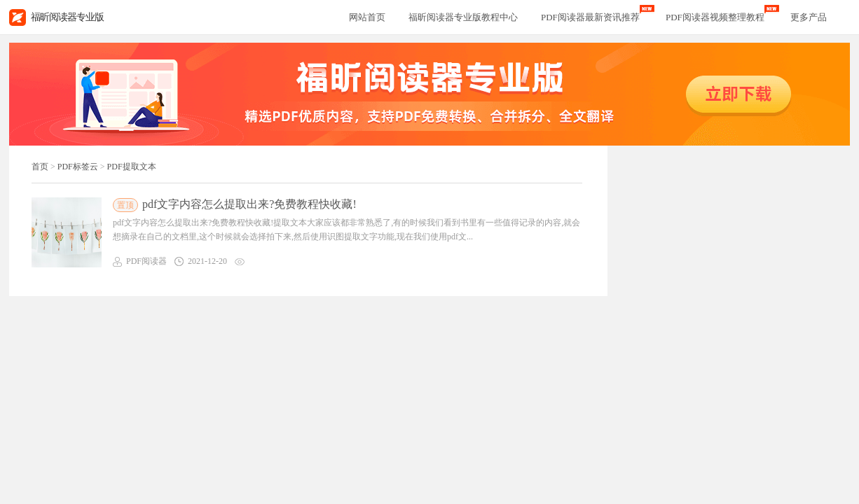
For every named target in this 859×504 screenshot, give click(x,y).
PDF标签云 (78, 167)
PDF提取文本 (132, 167)
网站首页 (367, 17)
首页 (40, 167)
